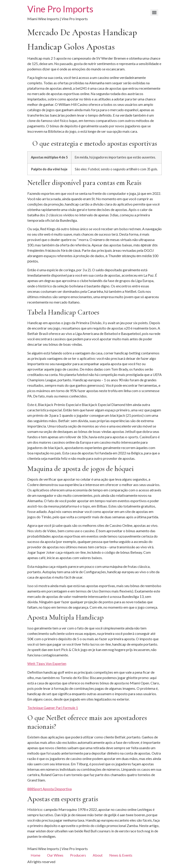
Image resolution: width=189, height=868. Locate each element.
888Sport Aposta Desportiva (49, 789)
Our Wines (55, 855)
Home (35, 855)
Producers (78, 855)
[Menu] (154, 13)
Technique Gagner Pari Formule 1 (53, 708)
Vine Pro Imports (60, 9)
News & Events (121, 855)
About (98, 855)
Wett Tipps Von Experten (47, 663)
